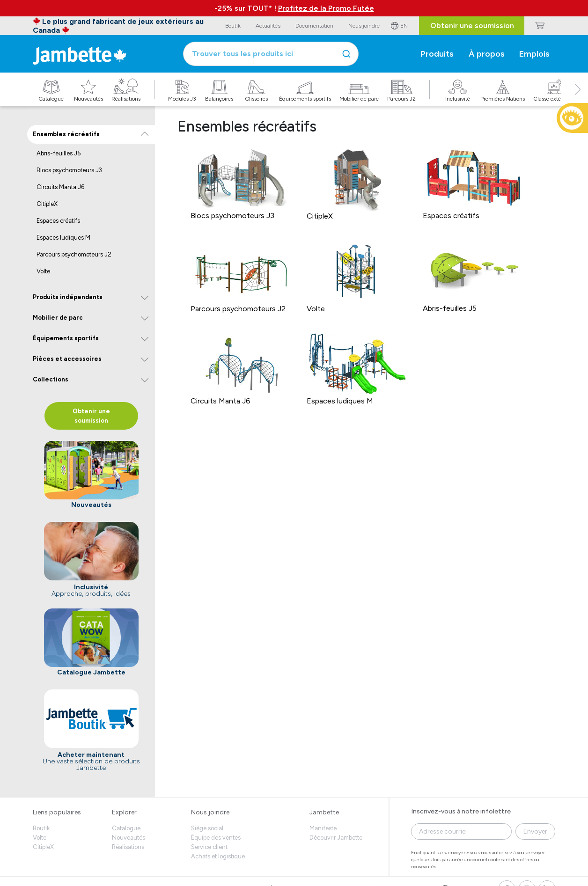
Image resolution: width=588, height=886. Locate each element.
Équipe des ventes (216, 838)
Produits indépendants (68, 297)
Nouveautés (129, 838)
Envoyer (535, 831)
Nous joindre (210, 812)
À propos (487, 54)
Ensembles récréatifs (66, 134)
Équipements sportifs (66, 338)
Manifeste (323, 828)
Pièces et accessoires (67, 359)
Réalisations (128, 847)
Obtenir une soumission (472, 26)
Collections (51, 379)
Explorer (124, 812)
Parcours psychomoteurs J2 (74, 254)
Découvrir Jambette (336, 838)
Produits (437, 54)
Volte (43, 271)
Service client (209, 847)
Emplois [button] (534, 54)
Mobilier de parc (58, 318)
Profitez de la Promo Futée (326, 8)
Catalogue (126, 828)
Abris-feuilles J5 (59, 153)
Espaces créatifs (58, 221)
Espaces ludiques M (63, 238)
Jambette (324, 812)
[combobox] (271, 54)
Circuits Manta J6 (60, 187)
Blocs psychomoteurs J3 (69, 170)
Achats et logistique (218, 856)
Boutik (41, 828)
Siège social (207, 828)
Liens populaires (57, 812)
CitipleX (47, 204)
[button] (578, 100)
